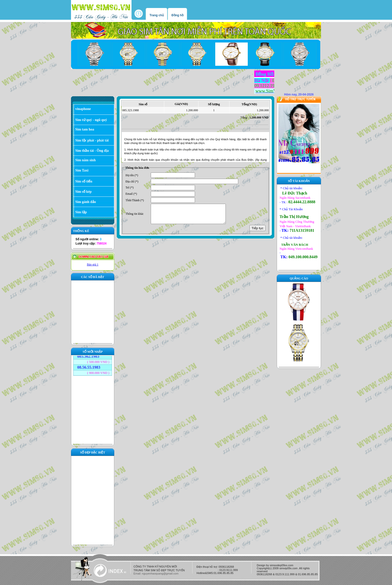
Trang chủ (157, 15)
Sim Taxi (82, 170)
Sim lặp (81, 212)
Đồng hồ (177, 15)
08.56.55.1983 (89, 364)
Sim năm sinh (85, 160)
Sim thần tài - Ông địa (92, 151)
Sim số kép (83, 192)
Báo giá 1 (93, 264)
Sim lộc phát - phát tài (92, 140)
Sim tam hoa (85, 129)
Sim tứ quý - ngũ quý (91, 120)
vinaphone (83, 109)
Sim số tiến (84, 181)
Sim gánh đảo (86, 202)
